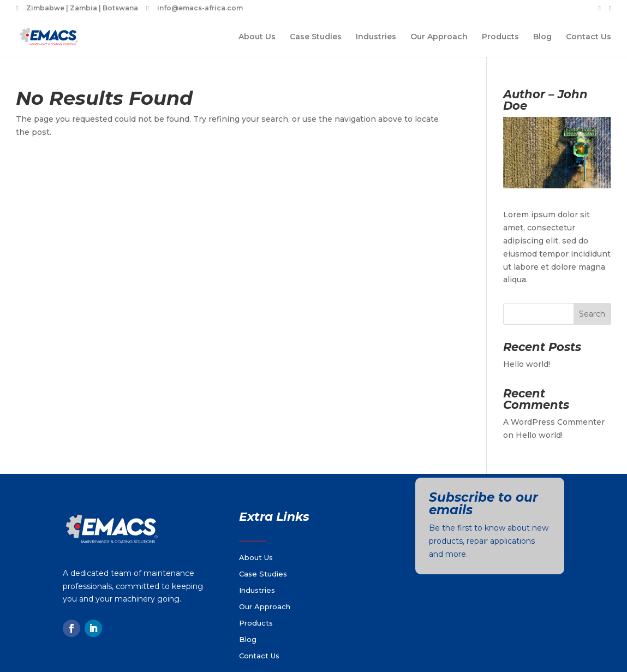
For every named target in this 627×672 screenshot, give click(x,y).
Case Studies (316, 37)
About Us (257, 37)
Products (500, 37)
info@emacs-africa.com (200, 8)
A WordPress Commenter (554, 422)
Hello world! (527, 364)
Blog (542, 37)
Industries (376, 37)
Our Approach (439, 37)
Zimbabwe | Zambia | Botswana (82, 8)
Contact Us (589, 37)
